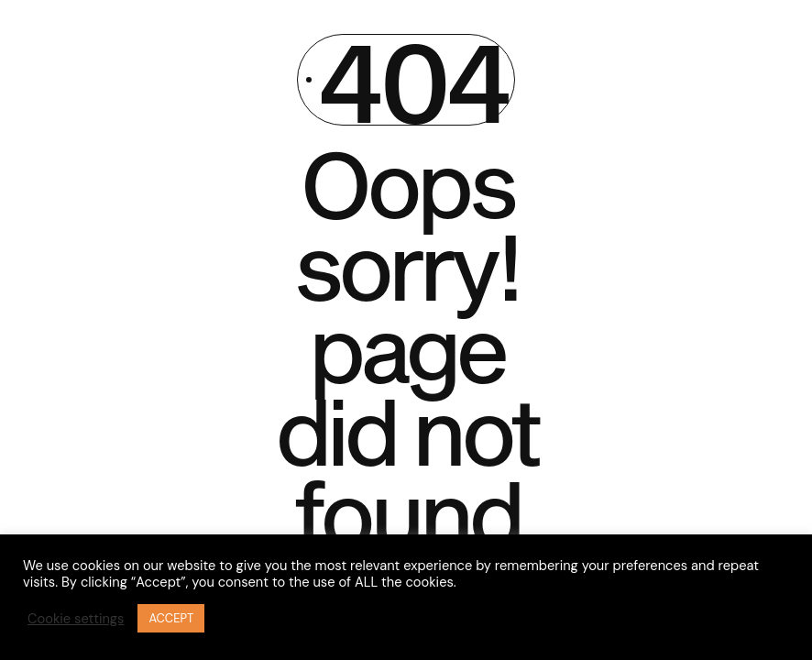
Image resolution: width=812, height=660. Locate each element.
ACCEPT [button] (171, 618)
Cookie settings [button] (76, 619)
